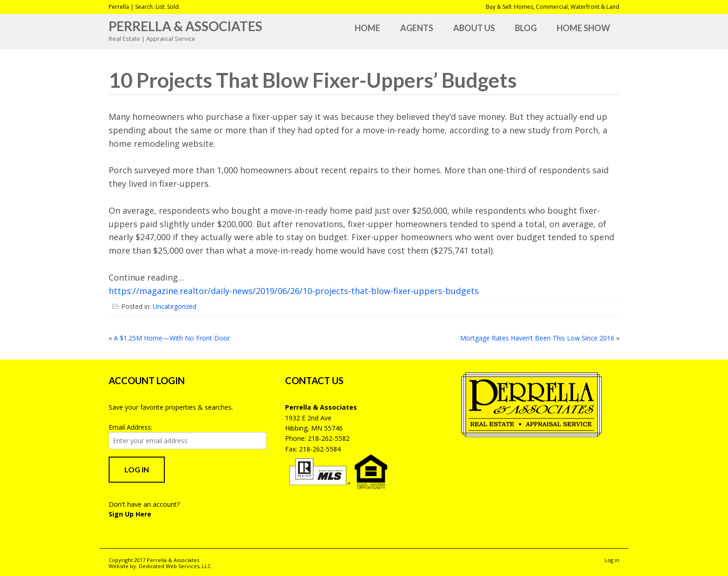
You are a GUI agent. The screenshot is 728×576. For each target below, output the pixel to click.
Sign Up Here (130, 514)
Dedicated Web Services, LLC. (175, 566)
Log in (612, 560)
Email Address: (130, 427)
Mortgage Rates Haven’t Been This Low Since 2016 (537, 338)
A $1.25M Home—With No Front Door (172, 338)
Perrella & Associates (185, 26)
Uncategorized (175, 306)
